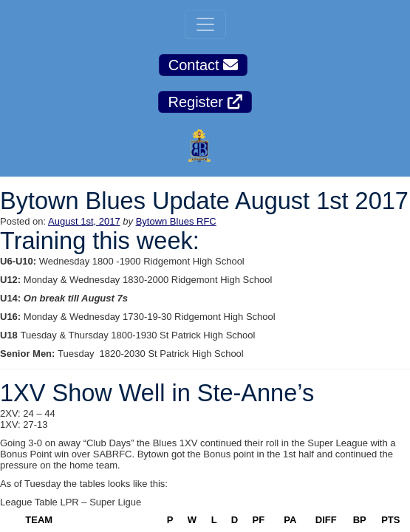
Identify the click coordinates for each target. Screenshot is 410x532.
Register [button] (205, 102)
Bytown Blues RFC (176, 221)
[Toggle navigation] (205, 24)
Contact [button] (203, 65)
